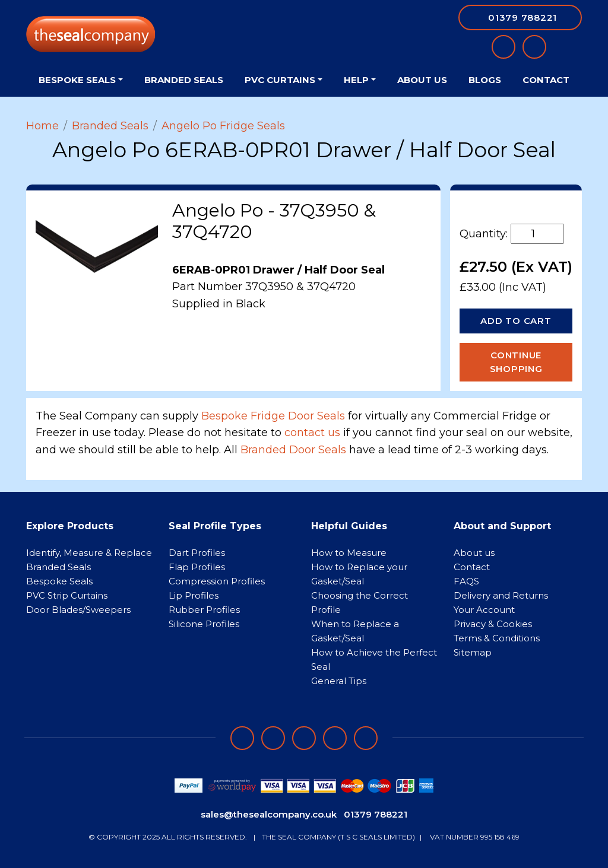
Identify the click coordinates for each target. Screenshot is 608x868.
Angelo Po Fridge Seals (223, 126)
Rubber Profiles (204, 610)
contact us (312, 433)
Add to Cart (516, 321)
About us (474, 553)
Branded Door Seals (293, 450)
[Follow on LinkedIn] (273, 738)
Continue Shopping (516, 362)
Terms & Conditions (497, 638)
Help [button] (356, 80)
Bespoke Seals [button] (77, 80)
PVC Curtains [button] (280, 80)
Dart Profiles (197, 553)
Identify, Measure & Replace (89, 553)
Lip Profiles (194, 595)
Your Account (484, 610)
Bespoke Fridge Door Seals (273, 416)
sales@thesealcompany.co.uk (269, 814)
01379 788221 (376, 814)
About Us (422, 80)
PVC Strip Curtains (67, 595)
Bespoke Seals (59, 581)
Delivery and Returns (501, 595)
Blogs (485, 80)
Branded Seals (184, 80)
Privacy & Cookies (493, 624)
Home (42, 126)
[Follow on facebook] (242, 738)
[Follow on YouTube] (366, 738)
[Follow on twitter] (335, 738)
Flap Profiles (197, 567)
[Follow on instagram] (304, 738)
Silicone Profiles (204, 624)
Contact (546, 80)
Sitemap (473, 652)
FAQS (466, 581)
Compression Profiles (217, 581)
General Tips (339, 681)
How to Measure (349, 553)
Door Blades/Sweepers (78, 610)
